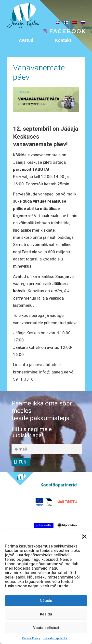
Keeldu (46, 614)
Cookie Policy (31, 638)
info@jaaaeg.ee (63, 55)
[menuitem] (58, 22)
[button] (85, 536)
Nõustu (46, 601)
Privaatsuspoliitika (55, 638)
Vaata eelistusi (46, 628)
